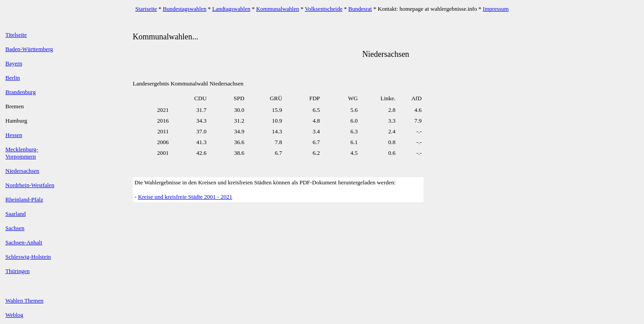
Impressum (496, 9)
